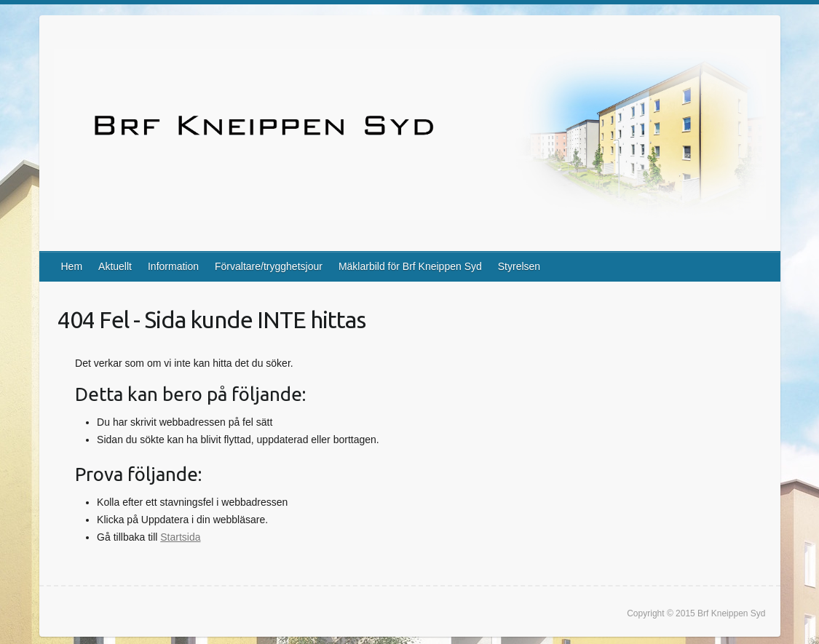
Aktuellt (115, 266)
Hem (72, 266)
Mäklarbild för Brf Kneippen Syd (410, 266)
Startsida (180, 537)
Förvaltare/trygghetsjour (269, 266)
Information (173, 266)
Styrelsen (519, 266)
